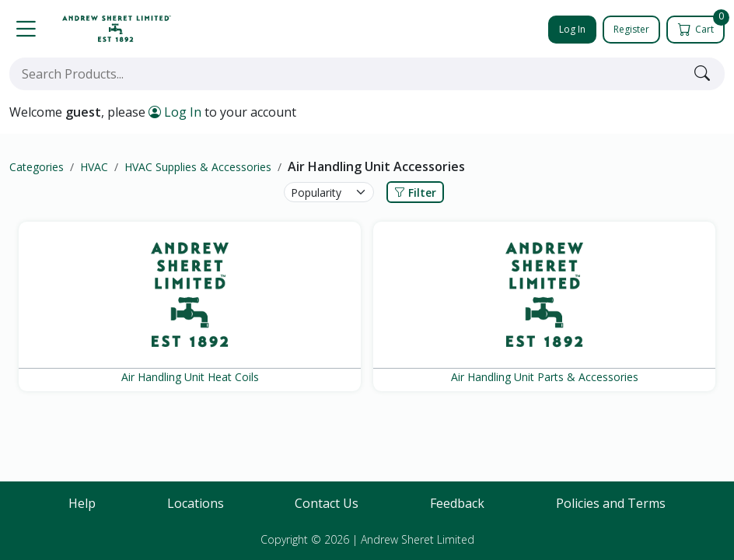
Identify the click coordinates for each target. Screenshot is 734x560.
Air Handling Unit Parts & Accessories (545, 377)
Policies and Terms (611, 503)
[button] (26, 29)
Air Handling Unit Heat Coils (190, 377)
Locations (196, 503)
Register (631, 29)
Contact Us (327, 503)
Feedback (457, 503)
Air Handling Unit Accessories (376, 166)
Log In (572, 29)
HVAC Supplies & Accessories (198, 167)
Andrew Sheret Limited (418, 539)
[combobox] (348, 74)
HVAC (94, 167)
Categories (37, 167)
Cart (703, 26)
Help (82, 503)
